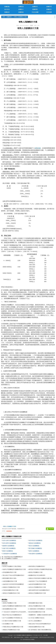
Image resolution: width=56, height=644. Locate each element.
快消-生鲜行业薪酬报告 (9, 540)
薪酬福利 (7, 12)
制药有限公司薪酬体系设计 (37, 566)
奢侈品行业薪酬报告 (35, 543)
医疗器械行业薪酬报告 (35, 548)
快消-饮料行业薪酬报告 (9, 543)
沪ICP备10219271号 (38, 635)
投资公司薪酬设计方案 (36, 572)
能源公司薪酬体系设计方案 (12, 587)
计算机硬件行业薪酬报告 (10, 554)
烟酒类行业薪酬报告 (8, 546)
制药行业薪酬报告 (34, 551)
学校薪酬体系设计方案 (10, 572)
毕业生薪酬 (35, 12)
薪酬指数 (7, 7)
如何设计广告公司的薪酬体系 (38, 581)
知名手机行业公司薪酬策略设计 (14, 557)
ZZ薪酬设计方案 (9, 624)
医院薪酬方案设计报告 (10, 578)
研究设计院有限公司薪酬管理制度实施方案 (42, 569)
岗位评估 (7, 9)
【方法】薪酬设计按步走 (37, 618)
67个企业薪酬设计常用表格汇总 (13, 618)
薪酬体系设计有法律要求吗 (37, 575)
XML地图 (45, 635)
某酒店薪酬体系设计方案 (11, 590)
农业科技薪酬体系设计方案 (38, 584)
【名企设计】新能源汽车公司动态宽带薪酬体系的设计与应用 (21, 612)
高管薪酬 (49, 12)
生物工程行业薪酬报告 (9, 548)
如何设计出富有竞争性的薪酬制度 (14, 584)
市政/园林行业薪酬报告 (36, 554)
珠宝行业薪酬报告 (34, 546)
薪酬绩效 (21, 12)
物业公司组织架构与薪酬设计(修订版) (41, 578)
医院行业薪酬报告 (8, 551)
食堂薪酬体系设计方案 (10, 581)
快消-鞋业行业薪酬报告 (36, 540)
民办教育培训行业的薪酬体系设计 (40, 590)
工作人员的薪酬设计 (36, 621)
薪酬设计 (21, 9)
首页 (4, 17)
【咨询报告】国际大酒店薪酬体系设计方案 (42, 630)
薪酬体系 (35, 7)
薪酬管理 (49, 7)
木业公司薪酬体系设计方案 (38, 587)
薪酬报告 (49, 9)
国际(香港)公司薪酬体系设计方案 (14, 627)
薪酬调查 (35, 9)
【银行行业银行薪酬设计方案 (12, 621)
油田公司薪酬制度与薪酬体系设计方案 (14, 569)
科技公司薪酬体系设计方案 (12, 593)
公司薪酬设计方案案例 (11, 558)
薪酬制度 (21, 7)
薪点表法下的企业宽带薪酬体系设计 (14, 575)
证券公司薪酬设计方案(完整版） (13, 566)
